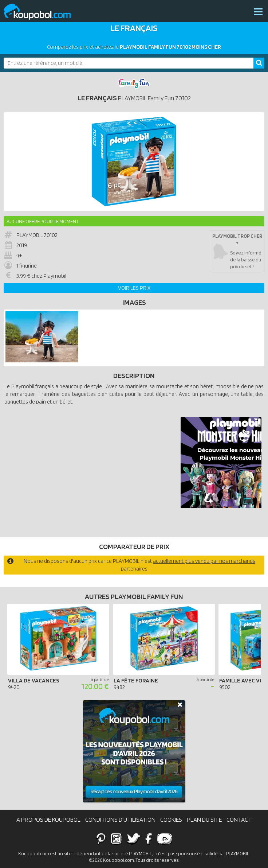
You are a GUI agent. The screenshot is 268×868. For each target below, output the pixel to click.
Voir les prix (134, 288)
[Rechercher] (259, 63)
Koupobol (42, 12)
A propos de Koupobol (48, 820)
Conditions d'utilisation (120, 820)
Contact (239, 820)
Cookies (171, 820)
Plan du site (204, 820)
